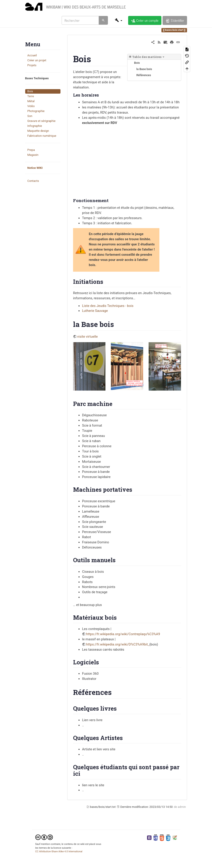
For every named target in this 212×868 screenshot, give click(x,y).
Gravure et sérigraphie (41, 121)
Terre (31, 96)
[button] (118, 20)
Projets (32, 65)
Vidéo (31, 106)
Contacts (33, 181)
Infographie (35, 126)
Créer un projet (37, 60)
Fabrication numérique (42, 136)
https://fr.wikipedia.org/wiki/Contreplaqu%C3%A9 (123, 634)
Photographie (36, 111)
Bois (30, 91)
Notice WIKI (35, 168)
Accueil (32, 55)
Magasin (33, 155)
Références (144, 75)
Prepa (31, 150)
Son (30, 116)
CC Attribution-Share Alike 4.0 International (59, 851)
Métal (31, 101)
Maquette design (38, 131)
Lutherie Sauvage (95, 311)
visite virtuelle (87, 337)
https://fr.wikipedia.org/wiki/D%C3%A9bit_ (118, 644)
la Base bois (144, 69)
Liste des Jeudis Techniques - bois (108, 306)
